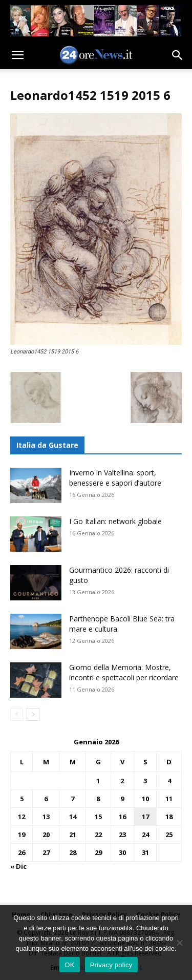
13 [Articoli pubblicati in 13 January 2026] (46, 817)
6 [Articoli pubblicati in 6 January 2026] (46, 799)
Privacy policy (111, 965)
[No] (179, 943)
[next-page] (33, 714)
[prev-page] (17, 714)
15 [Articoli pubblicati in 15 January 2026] (98, 817)
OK (69, 965)
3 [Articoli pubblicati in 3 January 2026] (145, 781)
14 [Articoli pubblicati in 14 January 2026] (73, 817)
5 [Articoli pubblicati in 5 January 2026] (22, 799)
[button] (17, 55)
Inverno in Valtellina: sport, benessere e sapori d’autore (115, 478)
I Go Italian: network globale (115, 521)
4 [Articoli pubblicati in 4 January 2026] (169, 781)
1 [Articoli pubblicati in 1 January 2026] (98, 781)
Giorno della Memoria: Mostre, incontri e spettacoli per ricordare (124, 672)
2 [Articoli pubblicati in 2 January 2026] (122, 781)
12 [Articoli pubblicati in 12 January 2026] (22, 817)
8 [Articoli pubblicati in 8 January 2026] (98, 799)
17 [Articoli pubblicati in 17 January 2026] (145, 817)
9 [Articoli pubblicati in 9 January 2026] (122, 799)
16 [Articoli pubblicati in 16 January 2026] (122, 817)
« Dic (18, 866)
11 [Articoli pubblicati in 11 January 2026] (169, 799)
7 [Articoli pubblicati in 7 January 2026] (72, 799)
